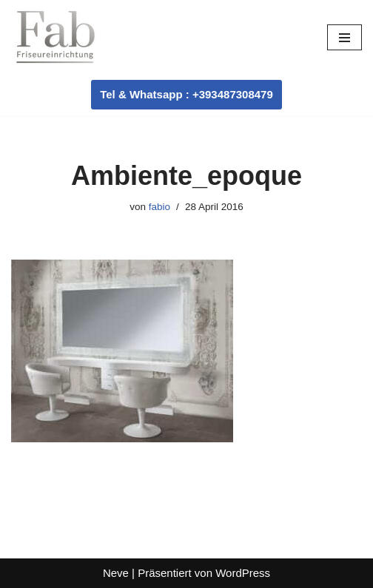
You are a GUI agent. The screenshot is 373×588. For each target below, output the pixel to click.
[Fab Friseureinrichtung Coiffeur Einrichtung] (56, 37)
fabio (159, 207)
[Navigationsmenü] (345, 37)
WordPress (243, 573)
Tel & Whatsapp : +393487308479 (186, 94)
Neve (116, 573)
